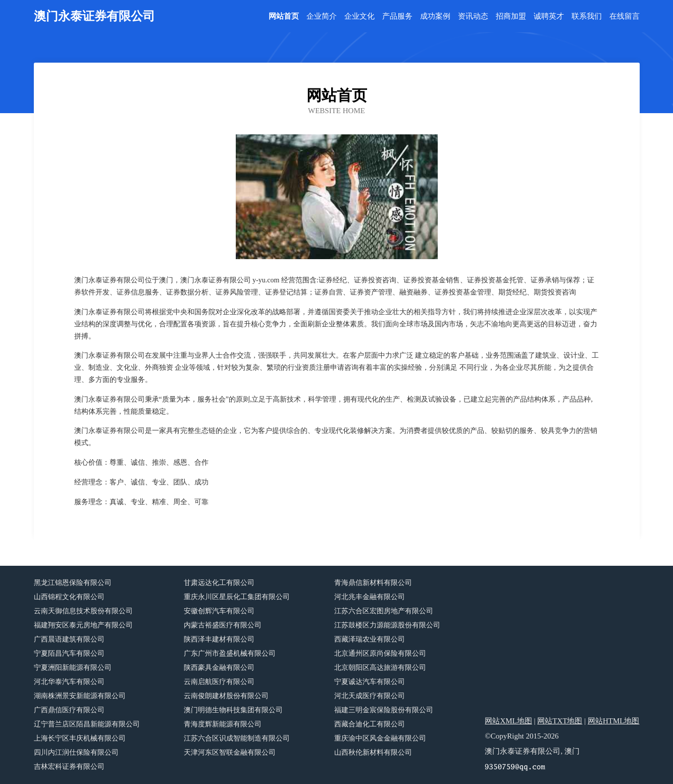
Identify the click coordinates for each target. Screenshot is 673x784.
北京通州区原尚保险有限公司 (380, 653)
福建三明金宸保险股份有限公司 (384, 710)
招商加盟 (511, 16)
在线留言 (625, 16)
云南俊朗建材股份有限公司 (226, 696)
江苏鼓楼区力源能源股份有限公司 (387, 625)
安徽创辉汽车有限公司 (219, 611)
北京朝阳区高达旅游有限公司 (380, 668)
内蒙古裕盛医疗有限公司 (223, 625)
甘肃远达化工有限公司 (219, 583)
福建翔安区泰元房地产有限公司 (83, 625)
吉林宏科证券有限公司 (69, 767)
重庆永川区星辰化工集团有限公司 (237, 597)
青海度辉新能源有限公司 (223, 724)
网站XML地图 (508, 721)
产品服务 (397, 16)
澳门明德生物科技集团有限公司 (233, 710)
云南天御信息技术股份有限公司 (83, 611)
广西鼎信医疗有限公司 (69, 710)
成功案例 (435, 16)
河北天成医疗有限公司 (370, 696)
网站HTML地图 (614, 721)
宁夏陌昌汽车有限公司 (69, 653)
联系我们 (587, 16)
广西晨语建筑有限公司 (69, 639)
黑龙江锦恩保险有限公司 (73, 583)
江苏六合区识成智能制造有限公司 (237, 738)
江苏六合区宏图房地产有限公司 (384, 611)
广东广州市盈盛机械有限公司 (230, 653)
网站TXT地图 (560, 721)
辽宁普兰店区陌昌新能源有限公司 (87, 724)
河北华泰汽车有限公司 (69, 682)
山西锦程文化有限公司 (69, 597)
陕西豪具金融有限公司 (219, 668)
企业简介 (322, 16)
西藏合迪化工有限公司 (370, 724)
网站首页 (284, 16)
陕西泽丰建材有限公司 (219, 639)
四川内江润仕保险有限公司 (76, 752)
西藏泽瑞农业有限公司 (370, 639)
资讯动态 (473, 16)
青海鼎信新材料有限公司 (373, 583)
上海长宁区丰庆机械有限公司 (80, 738)
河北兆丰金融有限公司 (370, 597)
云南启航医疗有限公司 (219, 682)
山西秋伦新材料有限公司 (373, 752)
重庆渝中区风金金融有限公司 (380, 738)
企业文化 (359, 16)
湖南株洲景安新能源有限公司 (80, 696)
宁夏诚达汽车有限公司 (370, 682)
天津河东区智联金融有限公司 (230, 752)
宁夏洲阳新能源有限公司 (73, 668)
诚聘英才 (549, 16)
